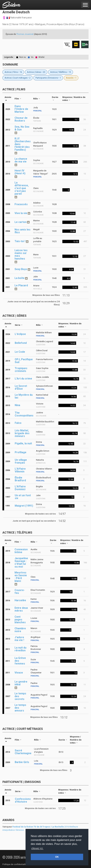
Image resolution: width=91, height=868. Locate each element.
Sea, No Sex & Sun (22, 128)
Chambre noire (20, 630)
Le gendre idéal (21, 683)
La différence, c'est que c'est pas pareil (22, 188)
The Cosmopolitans (24, 414)
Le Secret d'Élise (21, 387)
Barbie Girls (22, 762)
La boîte (20, 278)
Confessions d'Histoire (23, 800)
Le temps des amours (20, 708)
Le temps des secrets (20, 696)
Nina (17, 405)
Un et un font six (23, 497)
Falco (18, 423)
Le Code (20, 352)
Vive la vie (21, 213)
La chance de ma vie (21, 160)
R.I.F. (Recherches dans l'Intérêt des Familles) (23, 144)
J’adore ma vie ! (19, 639)
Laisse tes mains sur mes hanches (21, 254)
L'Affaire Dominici (20, 488)
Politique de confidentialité (15, 864)
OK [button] (57, 857)
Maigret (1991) (24, 506)
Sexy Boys (21, 269)
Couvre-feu (20, 592)
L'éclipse (20, 334)
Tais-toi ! (20, 241)
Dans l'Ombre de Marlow (21, 109)
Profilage (21, 452)
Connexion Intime (21, 551)
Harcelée (20, 600)
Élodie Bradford (20, 479)
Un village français (21, 461)
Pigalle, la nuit (23, 443)
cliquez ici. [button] (37, 848)
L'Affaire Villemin (20, 470)
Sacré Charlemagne (23, 752)
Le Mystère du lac (24, 396)
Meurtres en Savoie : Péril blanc (21, 577)
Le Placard (21, 285)
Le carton (21, 222)
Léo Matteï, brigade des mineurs (22, 433)
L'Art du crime (23, 379)
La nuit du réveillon (20, 649)
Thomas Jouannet (25, 34)
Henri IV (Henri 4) (20, 172)
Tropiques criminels (21, 370)
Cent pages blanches (20, 620)
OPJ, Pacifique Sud (24, 361)
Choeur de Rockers (21, 119)
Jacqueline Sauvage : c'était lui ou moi (21, 562)
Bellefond (21, 343)
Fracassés (21, 204)
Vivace (19, 673)
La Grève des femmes (20, 661)
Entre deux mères (21, 609)
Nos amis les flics (23, 231)
